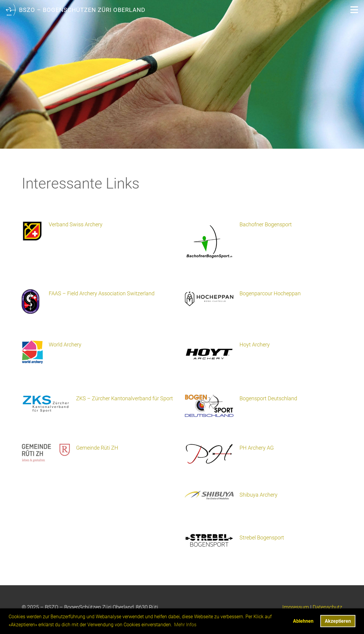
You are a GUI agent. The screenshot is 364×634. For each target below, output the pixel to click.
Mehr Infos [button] (185, 625)
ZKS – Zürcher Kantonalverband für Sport (125, 398)
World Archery (65, 345)
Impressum (296, 607)
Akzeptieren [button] (338, 621)
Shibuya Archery (259, 495)
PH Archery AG (257, 448)
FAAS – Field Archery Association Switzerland (102, 293)
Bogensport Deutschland (268, 398)
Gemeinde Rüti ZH (97, 448)
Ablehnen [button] (303, 621)
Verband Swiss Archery (76, 224)
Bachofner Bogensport (266, 224)
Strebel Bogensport (262, 538)
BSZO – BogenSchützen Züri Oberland (82, 10)
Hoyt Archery (255, 345)
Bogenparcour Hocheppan (270, 293)
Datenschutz (327, 607)
